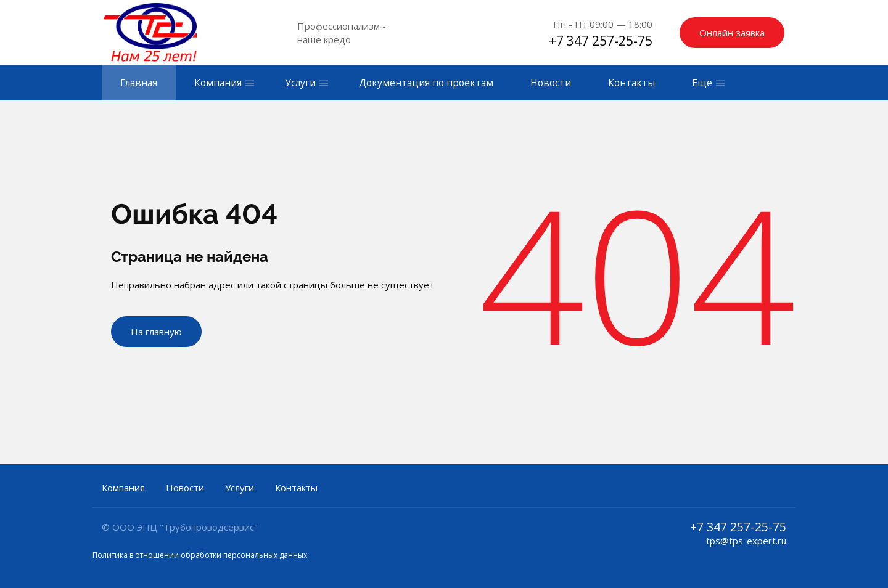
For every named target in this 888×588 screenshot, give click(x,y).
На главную (156, 332)
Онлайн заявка (732, 33)
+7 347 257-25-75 (601, 41)
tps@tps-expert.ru (746, 541)
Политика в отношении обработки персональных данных (200, 555)
